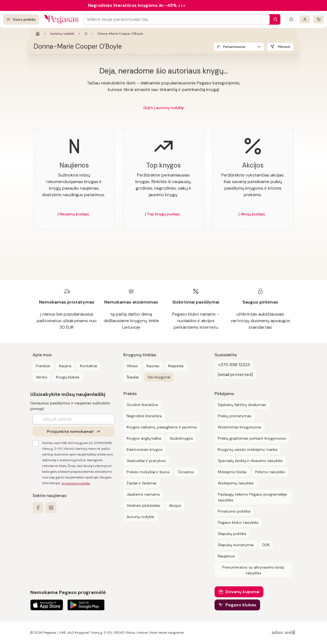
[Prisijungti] (305, 19)
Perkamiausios (234, 47)
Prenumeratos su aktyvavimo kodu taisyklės (253, 570)
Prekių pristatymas (235, 416)
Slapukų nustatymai (236, 545)
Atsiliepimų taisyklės (236, 483)
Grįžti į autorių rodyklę (163, 108)
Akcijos (175, 505)
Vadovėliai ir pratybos (146, 461)
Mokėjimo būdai (232, 472)
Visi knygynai (159, 377)
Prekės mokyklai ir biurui (148, 472)
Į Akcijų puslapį (252, 214)
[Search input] (177, 19)
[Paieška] (274, 19)
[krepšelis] (319, 19)
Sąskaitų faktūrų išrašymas (242, 405)
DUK (266, 545)
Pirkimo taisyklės (270, 472)
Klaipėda (176, 366)
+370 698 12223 (234, 365)
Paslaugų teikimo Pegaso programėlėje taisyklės (252, 497)
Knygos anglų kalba (144, 438)
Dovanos (186, 472)
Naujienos (226, 556)
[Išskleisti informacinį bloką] (291, 19)
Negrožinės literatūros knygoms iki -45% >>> (137, 5)
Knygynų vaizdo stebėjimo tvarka (248, 449)
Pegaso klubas (241, 605)
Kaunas (153, 366)
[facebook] (38, 508)
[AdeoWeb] (284, 633)
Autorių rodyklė (62, 34)
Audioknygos (181, 438)
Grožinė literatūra (142, 405)
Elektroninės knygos (145, 449)
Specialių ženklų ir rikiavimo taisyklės (250, 461)
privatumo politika (76, 483)
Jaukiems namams (143, 494)
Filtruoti (284, 47)
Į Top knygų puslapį (162, 214)
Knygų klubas (68, 377)
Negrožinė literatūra (144, 416)
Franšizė (43, 366)
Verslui (41, 377)
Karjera (65, 366)
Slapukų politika (232, 534)
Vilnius (132, 366)
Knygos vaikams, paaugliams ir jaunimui (162, 427)
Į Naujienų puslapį (73, 214)
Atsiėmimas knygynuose (240, 427)
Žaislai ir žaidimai (142, 483)
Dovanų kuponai (243, 592)
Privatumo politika (234, 511)
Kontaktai (89, 366)
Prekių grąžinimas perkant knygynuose (252, 438)
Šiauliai (133, 377)
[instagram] (51, 508)
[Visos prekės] (21, 20)
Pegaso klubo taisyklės (238, 522)
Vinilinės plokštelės (143, 505)
